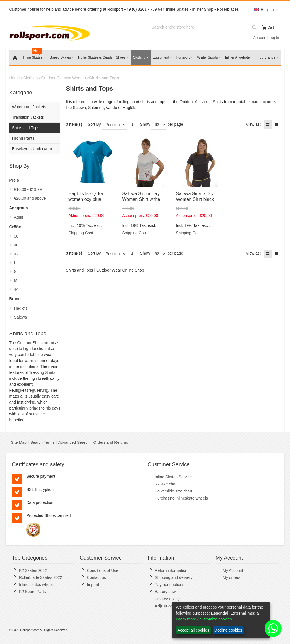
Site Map (19, 442)
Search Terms (42, 442)
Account (260, 38)
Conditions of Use (103, 570)
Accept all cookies (193, 630)
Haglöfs (21, 308)
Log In (274, 38)
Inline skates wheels (37, 585)
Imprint (93, 585)
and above (30, 198)
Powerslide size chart (174, 491)
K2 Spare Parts (32, 592)
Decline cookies (228, 630)
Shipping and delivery (174, 577)
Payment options (170, 585)
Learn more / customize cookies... (205, 619)
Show (145, 124)
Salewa (20, 317)
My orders (231, 577)
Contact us (96, 577)
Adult (18, 217)
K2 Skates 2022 (33, 570)
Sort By (94, 124)
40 (16, 245)
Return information (171, 570)
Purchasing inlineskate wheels (182, 498)
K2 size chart (166, 484)
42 (16, 254)
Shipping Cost (81, 233)
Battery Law (165, 592)
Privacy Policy (167, 599)
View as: (253, 124)
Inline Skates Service (173, 477)
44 (16, 289)
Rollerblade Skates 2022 (41, 577)
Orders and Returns (111, 442)
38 (16, 236)
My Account (233, 570)
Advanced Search (74, 442)
